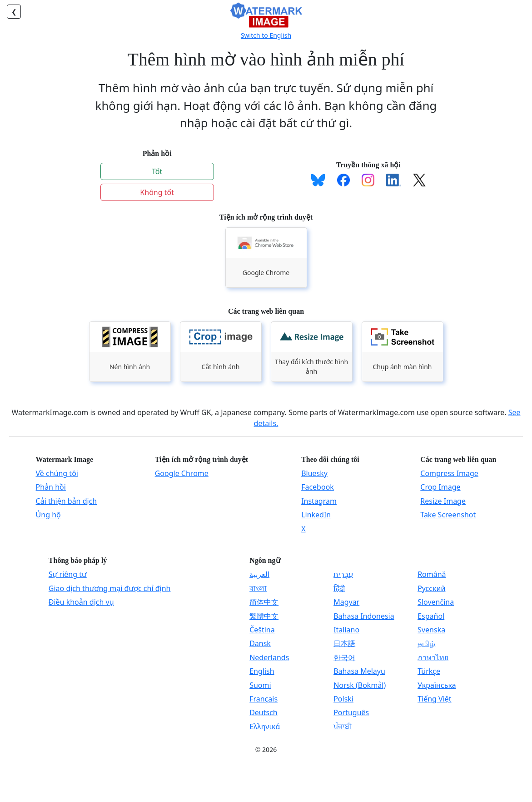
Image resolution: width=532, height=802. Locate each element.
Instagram (319, 501)
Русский (431, 588)
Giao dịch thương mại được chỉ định (110, 588)
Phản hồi (51, 487)
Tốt (157, 171)
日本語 (344, 643)
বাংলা (258, 588)
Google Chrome (182, 473)
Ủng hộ (48, 515)
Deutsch (264, 712)
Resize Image (443, 501)
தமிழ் (426, 643)
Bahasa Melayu (359, 671)
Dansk (260, 643)
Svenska (431, 630)
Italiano (346, 630)
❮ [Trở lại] (14, 12)
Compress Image (449, 473)
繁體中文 (264, 616)
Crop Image (440, 487)
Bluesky (314, 473)
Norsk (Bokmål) (360, 685)
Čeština (262, 630)
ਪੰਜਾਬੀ (343, 727)
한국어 (344, 657)
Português (351, 712)
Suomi (260, 685)
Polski (343, 699)
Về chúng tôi (57, 473)
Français (264, 699)
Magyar (346, 602)
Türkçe (429, 671)
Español (431, 616)
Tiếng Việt (434, 699)
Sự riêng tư (68, 574)
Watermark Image (65, 459)
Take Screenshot (448, 515)
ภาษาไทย (433, 657)
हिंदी (339, 588)
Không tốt (157, 192)
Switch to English (266, 35)
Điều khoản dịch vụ (81, 602)
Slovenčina (436, 602)
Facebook (318, 487)
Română (432, 574)
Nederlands (269, 657)
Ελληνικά (265, 727)
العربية (259, 574)
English (262, 671)
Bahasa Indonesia (364, 616)
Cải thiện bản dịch (67, 501)
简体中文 (264, 602)
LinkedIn (316, 515)
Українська (437, 685)
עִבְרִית (343, 574)
